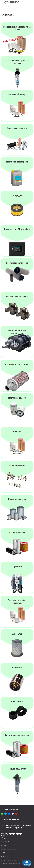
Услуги (3, 845)
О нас (3, 853)
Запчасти (5, 842)
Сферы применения (9, 849)
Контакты (5, 856)
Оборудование (7, 838)
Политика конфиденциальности (11, 864)
